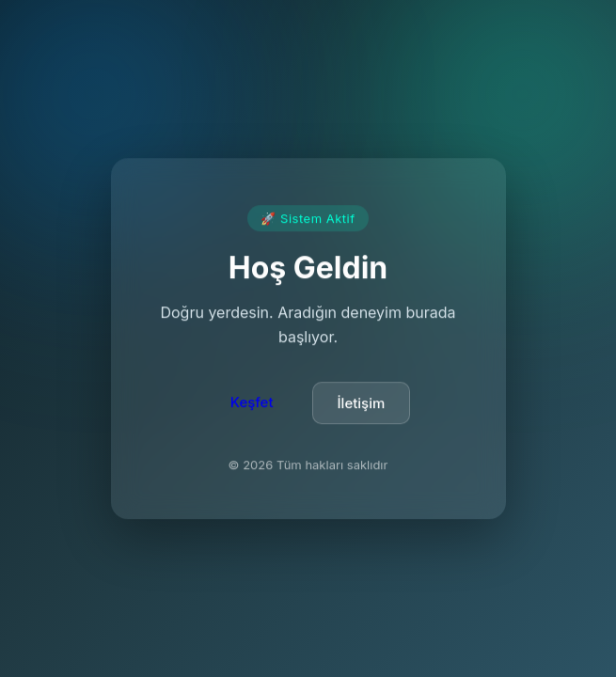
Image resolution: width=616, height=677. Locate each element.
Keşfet (252, 404)
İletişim (362, 405)
